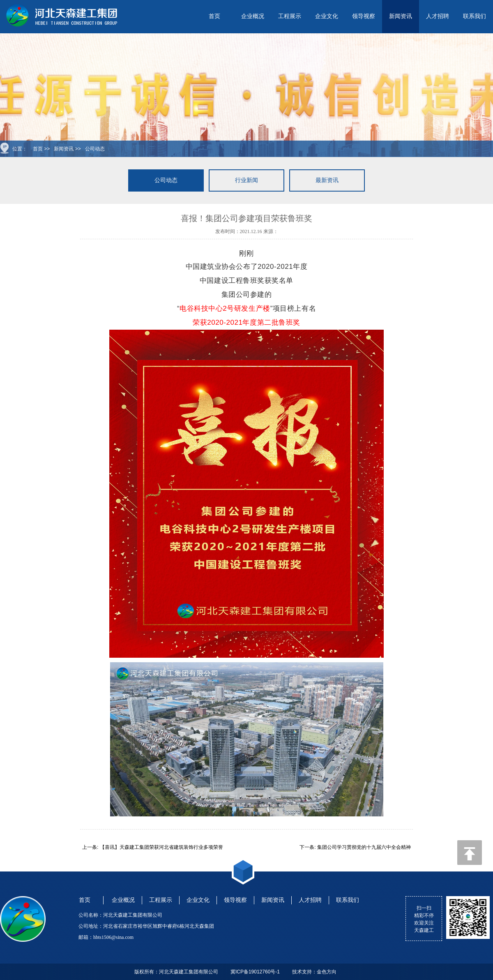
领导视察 (364, 16)
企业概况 (253, 16)
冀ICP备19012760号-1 (255, 972)
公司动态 (95, 149)
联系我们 (475, 16)
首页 (214, 16)
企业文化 (327, 16)
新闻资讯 (401, 16)
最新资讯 (327, 180)
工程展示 (290, 16)
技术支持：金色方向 (314, 972)
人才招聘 (438, 16)
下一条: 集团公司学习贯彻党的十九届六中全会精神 (355, 847)
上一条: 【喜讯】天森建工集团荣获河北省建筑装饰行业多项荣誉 (153, 847)
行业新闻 (246, 180)
